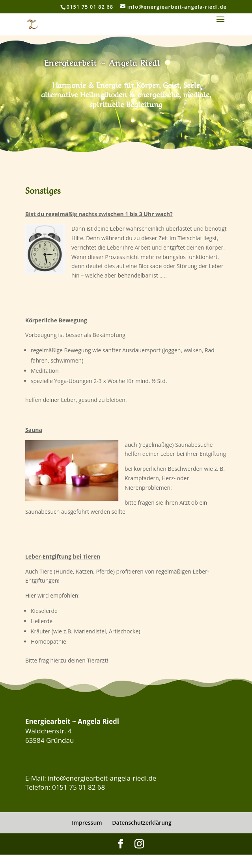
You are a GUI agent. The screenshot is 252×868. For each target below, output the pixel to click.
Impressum (87, 823)
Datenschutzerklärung (142, 823)
